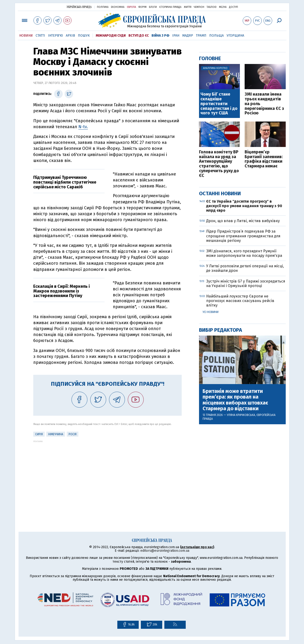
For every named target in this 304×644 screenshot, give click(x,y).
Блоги (153, 7)
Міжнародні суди (111, 36)
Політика (103, 7)
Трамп (201, 36)
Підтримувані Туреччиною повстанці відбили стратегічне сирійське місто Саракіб (65, 182)
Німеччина (56, 434)
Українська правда (79, 7)
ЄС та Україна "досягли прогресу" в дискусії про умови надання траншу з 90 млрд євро (244, 206)
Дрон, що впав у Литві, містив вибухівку (243, 221)
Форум (142, 7)
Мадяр (188, 36)
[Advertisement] (107, 476)
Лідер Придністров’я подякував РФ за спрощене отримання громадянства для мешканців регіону (243, 236)
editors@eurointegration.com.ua (165, 551)
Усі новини (211, 312)
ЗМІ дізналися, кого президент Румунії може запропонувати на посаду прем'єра (244, 253)
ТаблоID (212, 7)
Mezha (223, 7)
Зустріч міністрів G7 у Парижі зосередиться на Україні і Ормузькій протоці (246, 283)
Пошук (84, 36)
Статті (40, 36)
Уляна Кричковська (241, 415)
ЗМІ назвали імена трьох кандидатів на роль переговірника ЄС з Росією (264, 104)
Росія (73, 434)
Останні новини (220, 193)
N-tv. (83, 127)
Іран (176, 36)
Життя (188, 7)
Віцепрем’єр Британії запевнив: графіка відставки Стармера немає (264, 159)
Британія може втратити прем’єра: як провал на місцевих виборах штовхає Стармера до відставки (235, 400)
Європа (131, 7)
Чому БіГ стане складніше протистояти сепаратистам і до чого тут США (219, 104)
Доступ (233, 7)
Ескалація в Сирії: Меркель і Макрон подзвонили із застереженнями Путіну (62, 291)
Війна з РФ (160, 36)
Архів (70, 36)
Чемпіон (199, 7)
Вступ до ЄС (139, 36)
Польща (216, 36)
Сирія (39, 434)
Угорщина (235, 36)
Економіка (118, 7)
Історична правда (170, 7)
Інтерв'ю (55, 36)
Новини (26, 36)
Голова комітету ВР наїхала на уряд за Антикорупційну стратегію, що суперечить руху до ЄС (219, 164)
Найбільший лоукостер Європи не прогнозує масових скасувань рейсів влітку (240, 301)
